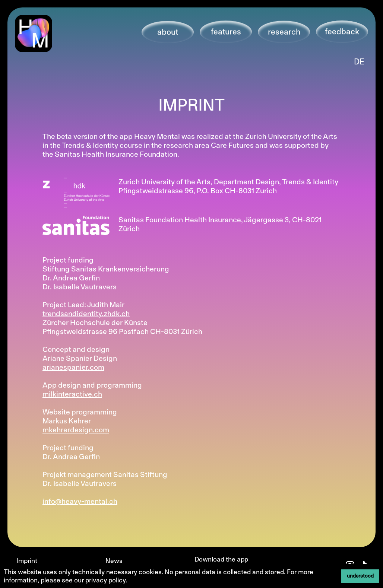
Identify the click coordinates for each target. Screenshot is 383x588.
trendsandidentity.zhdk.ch (86, 314)
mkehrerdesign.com (76, 430)
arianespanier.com (73, 368)
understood (360, 576)
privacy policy (105, 580)
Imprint (27, 561)
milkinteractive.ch (72, 394)
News (114, 561)
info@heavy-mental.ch (80, 502)
